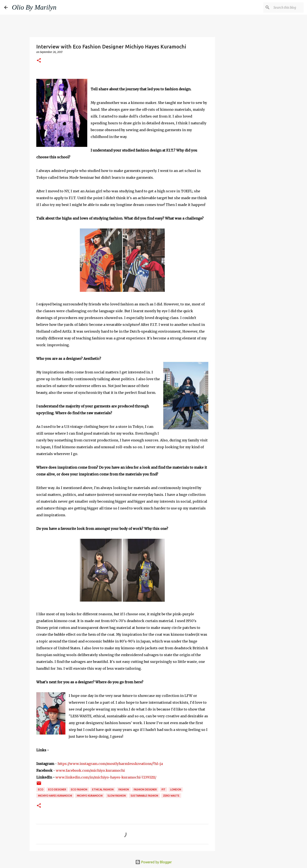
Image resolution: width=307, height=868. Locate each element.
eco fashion (79, 789)
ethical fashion (103, 789)
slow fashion (117, 796)
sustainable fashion (144, 796)
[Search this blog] (281, 7)
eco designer (57, 789)
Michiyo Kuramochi (90, 796)
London (176, 789)
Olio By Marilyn (34, 7)
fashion (124, 789)
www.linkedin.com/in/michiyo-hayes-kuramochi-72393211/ (106, 777)
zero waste (171, 796)
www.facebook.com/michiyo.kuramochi (90, 770)
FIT (163, 789)
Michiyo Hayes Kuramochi (55, 796)
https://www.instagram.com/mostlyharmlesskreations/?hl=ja (110, 764)
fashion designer (145, 789)
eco (41, 789)
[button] (39, 61)
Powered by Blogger (153, 862)
